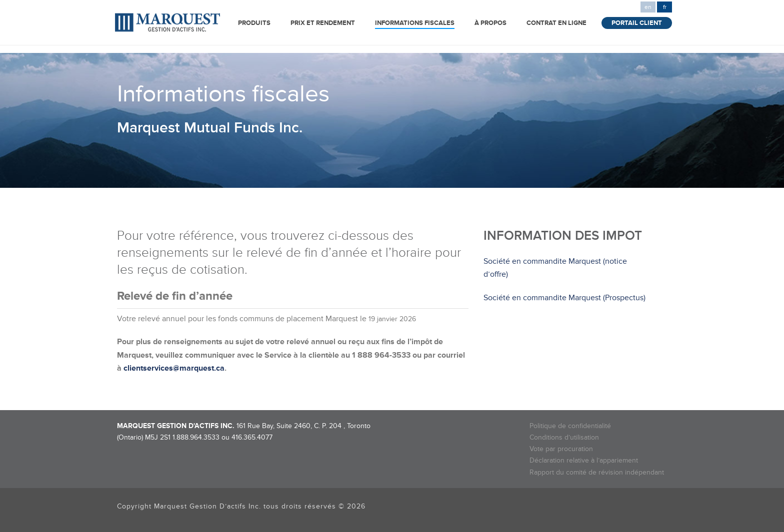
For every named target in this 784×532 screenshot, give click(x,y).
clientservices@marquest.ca (174, 368)
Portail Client (637, 23)
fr (665, 7)
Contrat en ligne (556, 23)
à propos (490, 23)
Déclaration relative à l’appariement (584, 460)
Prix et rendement (323, 23)
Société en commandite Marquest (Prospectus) (564, 298)
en (648, 7)
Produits (254, 23)
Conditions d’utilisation (564, 437)
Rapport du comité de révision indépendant (597, 472)
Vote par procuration (561, 449)
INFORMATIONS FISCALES (415, 23)
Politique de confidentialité (570, 426)
